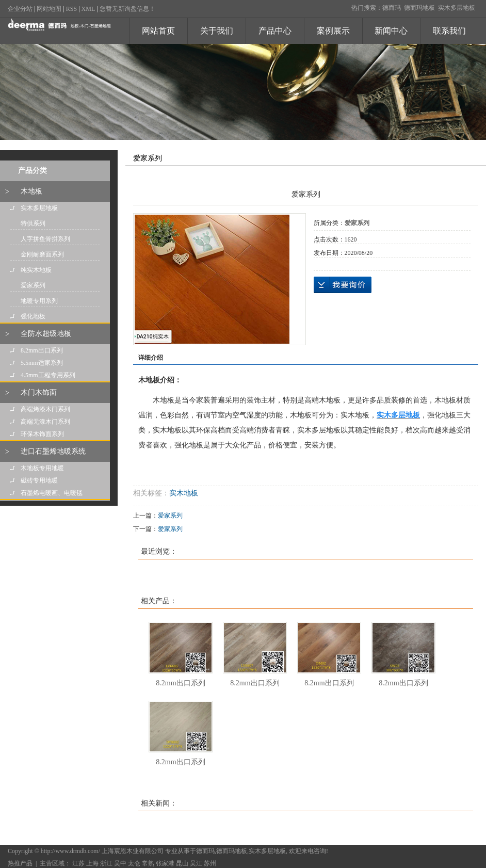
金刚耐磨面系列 (42, 254)
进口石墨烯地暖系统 (53, 451)
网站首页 (158, 31)
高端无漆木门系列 (45, 422)
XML (88, 9)
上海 (92, 863)
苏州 (210, 863)
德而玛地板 (419, 8)
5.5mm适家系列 (42, 363)
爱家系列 (33, 285)
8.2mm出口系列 (42, 350)
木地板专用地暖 (42, 468)
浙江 (106, 863)
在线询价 (343, 285)
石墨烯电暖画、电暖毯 (52, 493)
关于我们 (217, 31)
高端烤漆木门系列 (45, 409)
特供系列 (33, 223)
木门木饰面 (39, 392)
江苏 (78, 863)
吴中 (120, 863)
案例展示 (333, 31)
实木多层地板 (457, 8)
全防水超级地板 (46, 334)
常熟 (148, 863)
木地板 (31, 191)
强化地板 (33, 316)
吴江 (196, 863)
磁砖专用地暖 (39, 480)
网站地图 (49, 9)
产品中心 (275, 31)
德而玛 (392, 8)
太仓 (134, 863)
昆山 (182, 863)
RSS (71, 9)
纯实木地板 (36, 270)
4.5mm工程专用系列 (48, 375)
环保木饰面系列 (42, 434)
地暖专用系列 (39, 301)
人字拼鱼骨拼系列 (45, 239)
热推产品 (20, 863)
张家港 (165, 863)
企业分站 (20, 9)
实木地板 (184, 493)
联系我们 (449, 31)
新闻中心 (391, 31)
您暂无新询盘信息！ (127, 9)
